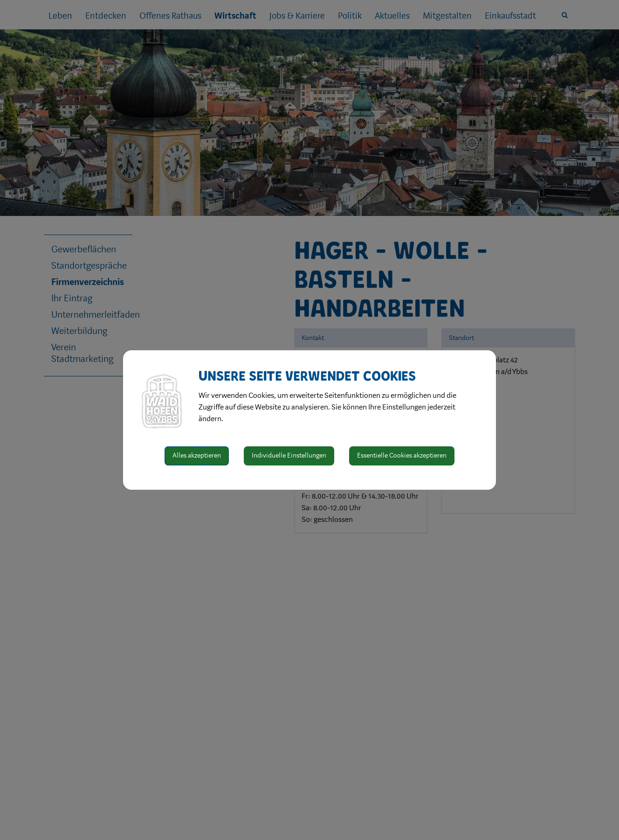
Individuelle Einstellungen (289, 455)
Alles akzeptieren (197, 455)
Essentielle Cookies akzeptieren (402, 455)
